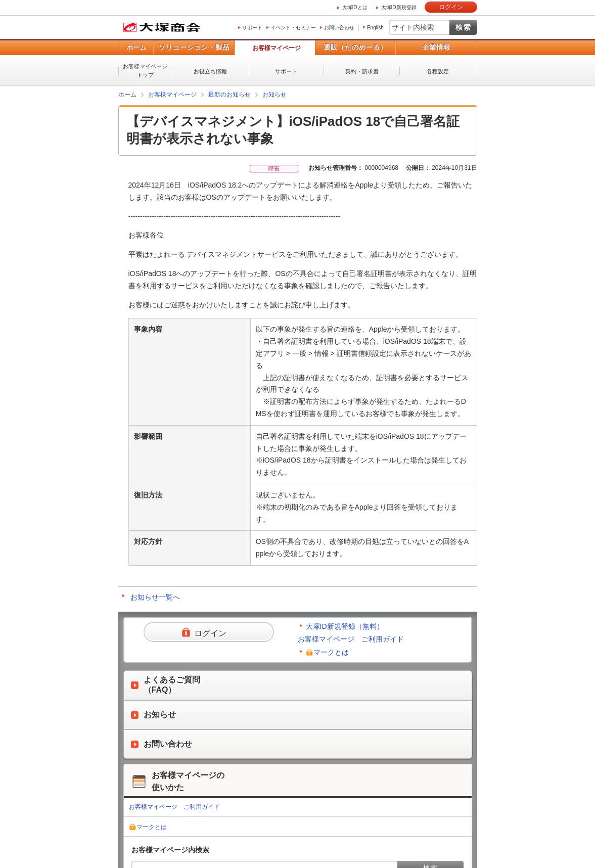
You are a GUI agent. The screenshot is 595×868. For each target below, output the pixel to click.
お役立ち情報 (210, 71)
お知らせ (274, 95)
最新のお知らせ (230, 95)
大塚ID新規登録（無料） (345, 626)
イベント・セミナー (293, 28)
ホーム (136, 47)
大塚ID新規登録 (399, 7)
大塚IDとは (355, 7)
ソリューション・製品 (194, 47)
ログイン (451, 7)
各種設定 (438, 71)
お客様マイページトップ (145, 71)
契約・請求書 (362, 71)
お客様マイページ (277, 48)
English (375, 28)
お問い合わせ (339, 28)
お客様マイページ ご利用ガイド (351, 639)
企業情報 (436, 47)
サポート (252, 28)
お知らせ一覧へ (155, 597)
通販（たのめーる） (355, 47)
